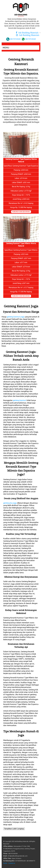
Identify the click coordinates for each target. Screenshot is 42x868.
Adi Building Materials (28, 33)
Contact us (12, 863)
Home (5, 863)
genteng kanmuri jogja (16, 317)
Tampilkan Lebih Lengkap (14, 829)
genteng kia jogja (10, 503)
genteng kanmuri (20, 400)
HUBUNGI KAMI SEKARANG (21, 212)
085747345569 (15, 39)
